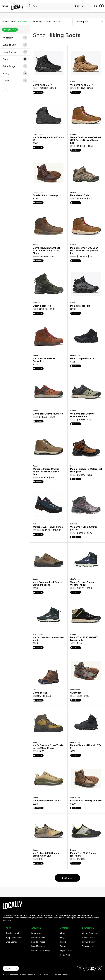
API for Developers (91, 933)
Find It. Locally (82, 6)
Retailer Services (39, 938)
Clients (63, 942)
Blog (62, 938)
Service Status (89, 938)
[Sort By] (89, 22)
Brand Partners (38, 946)
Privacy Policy (88, 942)
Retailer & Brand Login (41, 950)
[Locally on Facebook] (86, 968)
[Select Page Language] (11, 968)
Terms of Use (88, 946)
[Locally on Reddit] (79, 968)
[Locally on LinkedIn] (93, 968)
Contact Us (65, 955)
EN (96, 6)
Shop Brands (12, 942)
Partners (64, 946)
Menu (5, 6)
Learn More (37, 933)
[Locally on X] (100, 968)
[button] (15, 38)
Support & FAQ (67, 950)
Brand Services (38, 942)
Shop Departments (14, 938)
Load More (67, 878)
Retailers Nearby (13, 933)
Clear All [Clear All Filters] (23, 22)
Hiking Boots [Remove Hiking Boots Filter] (10, 30)
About (63, 933)
